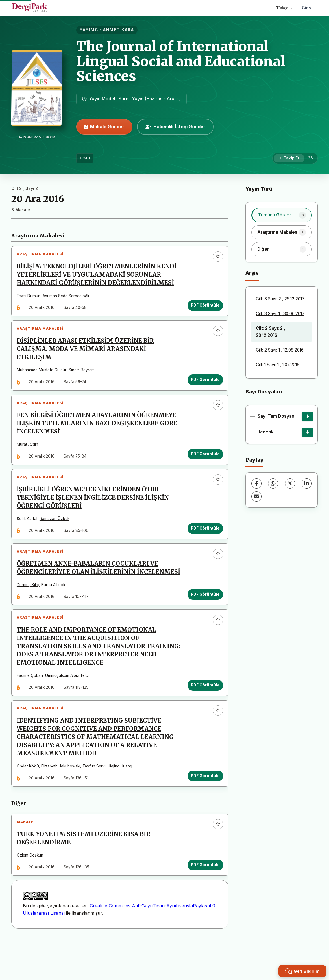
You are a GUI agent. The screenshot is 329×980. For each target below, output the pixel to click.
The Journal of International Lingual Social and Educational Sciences (181, 61)
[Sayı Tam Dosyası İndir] (307, 417)
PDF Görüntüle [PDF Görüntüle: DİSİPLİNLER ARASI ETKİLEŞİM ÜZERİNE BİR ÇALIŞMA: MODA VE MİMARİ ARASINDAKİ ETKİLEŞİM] (203, 385)
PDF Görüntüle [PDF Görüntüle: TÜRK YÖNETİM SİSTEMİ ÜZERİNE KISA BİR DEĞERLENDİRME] (203, 903)
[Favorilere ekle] (216, 259)
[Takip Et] (289, 158)
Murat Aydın (29, 454)
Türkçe (285, 8)
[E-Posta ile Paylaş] (256, 496)
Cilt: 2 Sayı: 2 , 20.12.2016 (271, 332)
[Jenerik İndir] (307, 432)
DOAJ (85, 158)
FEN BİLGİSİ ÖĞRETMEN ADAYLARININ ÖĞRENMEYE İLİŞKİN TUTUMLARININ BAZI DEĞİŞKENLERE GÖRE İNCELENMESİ (99, 433)
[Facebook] (256, 484)
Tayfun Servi (96, 800)
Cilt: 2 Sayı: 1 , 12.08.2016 (280, 350)
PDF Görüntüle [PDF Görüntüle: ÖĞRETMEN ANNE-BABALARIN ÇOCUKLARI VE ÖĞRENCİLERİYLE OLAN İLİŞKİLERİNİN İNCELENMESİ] (203, 620)
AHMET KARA (119, 30)
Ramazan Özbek (56, 533)
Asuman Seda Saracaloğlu (68, 298)
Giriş (306, 8)
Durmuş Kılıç (30, 611)
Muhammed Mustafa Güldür (43, 376)
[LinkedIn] (307, 484)
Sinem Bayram (84, 376)
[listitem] (282, 215)
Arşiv (252, 273)
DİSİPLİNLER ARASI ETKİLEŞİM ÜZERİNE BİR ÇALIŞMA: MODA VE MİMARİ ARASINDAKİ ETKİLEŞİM (87, 355)
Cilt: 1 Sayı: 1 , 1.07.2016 (278, 365)
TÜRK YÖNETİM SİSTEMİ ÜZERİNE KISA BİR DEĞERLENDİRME (85, 876)
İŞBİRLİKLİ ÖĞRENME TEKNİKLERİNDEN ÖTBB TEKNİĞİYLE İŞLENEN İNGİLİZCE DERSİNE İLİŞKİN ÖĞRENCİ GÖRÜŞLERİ (95, 511)
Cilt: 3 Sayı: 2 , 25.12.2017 (280, 299)
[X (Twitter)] (290, 484)
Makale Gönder (104, 127)
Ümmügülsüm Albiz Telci (69, 706)
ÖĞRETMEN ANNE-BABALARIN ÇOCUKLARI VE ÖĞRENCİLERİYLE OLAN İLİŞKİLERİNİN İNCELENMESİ (89, 590)
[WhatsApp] (273, 484)
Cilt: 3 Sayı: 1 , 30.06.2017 (280, 314)
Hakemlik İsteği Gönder (175, 127)
